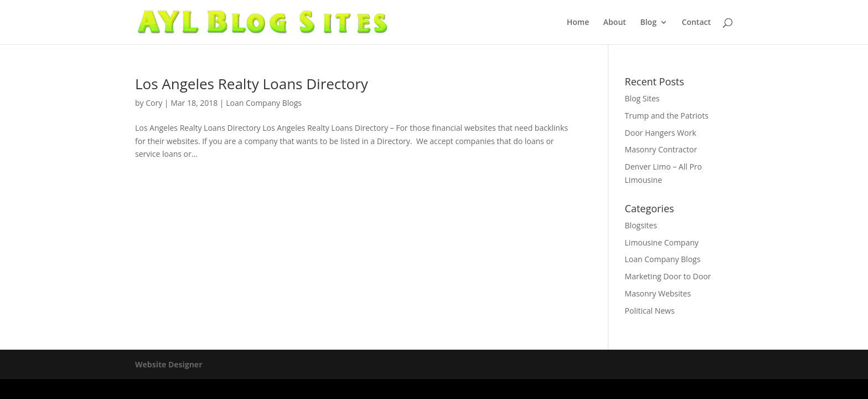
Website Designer (169, 364)
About (615, 23)
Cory (154, 103)
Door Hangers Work (661, 133)
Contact (696, 23)
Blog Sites (642, 98)
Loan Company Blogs (264, 103)
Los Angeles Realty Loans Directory (252, 84)
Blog (648, 23)
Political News (650, 311)
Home (578, 23)
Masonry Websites (658, 293)
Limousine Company (662, 242)
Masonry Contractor (661, 149)
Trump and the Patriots (667, 116)
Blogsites (641, 225)
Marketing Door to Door (668, 276)
